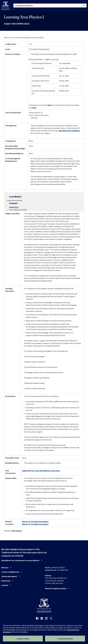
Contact (5, 585)
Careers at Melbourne (10, 572)
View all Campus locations (56, 588)
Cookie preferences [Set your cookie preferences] (65, 639)
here (50, 105)
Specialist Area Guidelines (69, 131)
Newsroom (6, 581)
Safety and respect (9, 576)
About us (5, 568)
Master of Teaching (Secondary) (35, 521)
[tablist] (50, 6)
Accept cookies (23, 639)
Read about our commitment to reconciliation (20, 560)
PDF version (17, 531)
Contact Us (14, 207)
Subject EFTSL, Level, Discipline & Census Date (41, 471)
